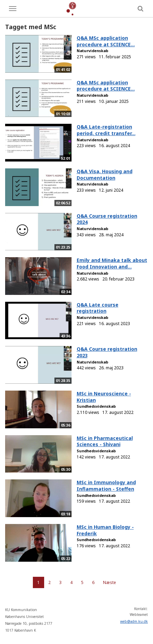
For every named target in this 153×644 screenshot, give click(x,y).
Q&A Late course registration (98, 308)
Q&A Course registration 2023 (107, 352)
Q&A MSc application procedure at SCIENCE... (106, 41)
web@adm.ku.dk (134, 621)
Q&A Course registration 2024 (107, 219)
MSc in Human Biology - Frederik (105, 530)
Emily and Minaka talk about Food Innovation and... (112, 263)
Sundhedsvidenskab (96, 406)
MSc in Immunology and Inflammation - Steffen (106, 486)
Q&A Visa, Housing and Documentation (105, 175)
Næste (110, 582)
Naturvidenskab (92, 51)
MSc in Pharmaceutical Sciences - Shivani (105, 441)
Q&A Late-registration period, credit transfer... (106, 130)
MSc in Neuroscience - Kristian (104, 397)
